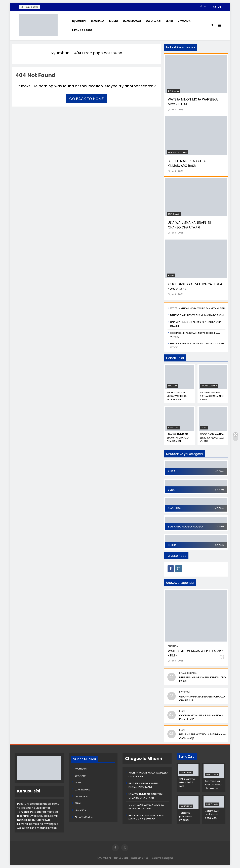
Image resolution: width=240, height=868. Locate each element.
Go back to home (87, 99)
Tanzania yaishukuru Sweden (186, 816)
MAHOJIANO (186, 773)
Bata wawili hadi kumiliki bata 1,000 (212, 814)
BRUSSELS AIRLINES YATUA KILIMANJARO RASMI (187, 163)
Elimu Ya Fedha (82, 30)
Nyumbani (79, 21)
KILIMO (114, 21)
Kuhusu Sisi (121, 858)
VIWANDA (184, 21)
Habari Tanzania (177, 152)
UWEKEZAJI (153, 21)
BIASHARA (98, 21)
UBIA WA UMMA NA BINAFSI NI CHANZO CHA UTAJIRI (178, 438)
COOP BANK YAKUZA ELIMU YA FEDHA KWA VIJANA (212, 438)
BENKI (169, 21)
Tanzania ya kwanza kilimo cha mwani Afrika (213, 786)
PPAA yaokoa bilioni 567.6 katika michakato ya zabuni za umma (188, 788)
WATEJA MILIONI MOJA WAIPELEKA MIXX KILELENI (198, 308)
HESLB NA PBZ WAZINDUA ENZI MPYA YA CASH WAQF (146, 817)
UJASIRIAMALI (132, 21)
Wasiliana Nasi (140, 858)
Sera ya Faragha (162, 858)
